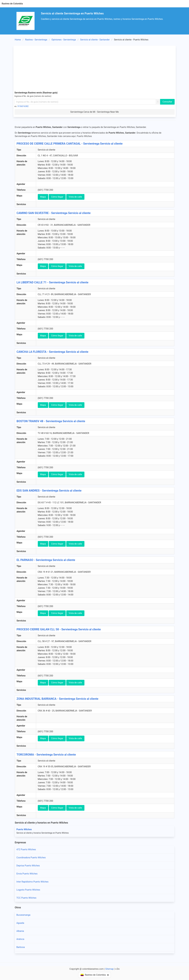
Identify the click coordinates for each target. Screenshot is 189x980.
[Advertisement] (95, 68)
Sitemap (109, 969)
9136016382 (23, 106)
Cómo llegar (57, 197)
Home (18, 40)
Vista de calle (75, 197)
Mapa (43, 197)
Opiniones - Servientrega (64, 40)
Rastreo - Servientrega (36, 40)
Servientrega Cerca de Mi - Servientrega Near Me (95, 112)
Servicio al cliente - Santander (95, 40)
